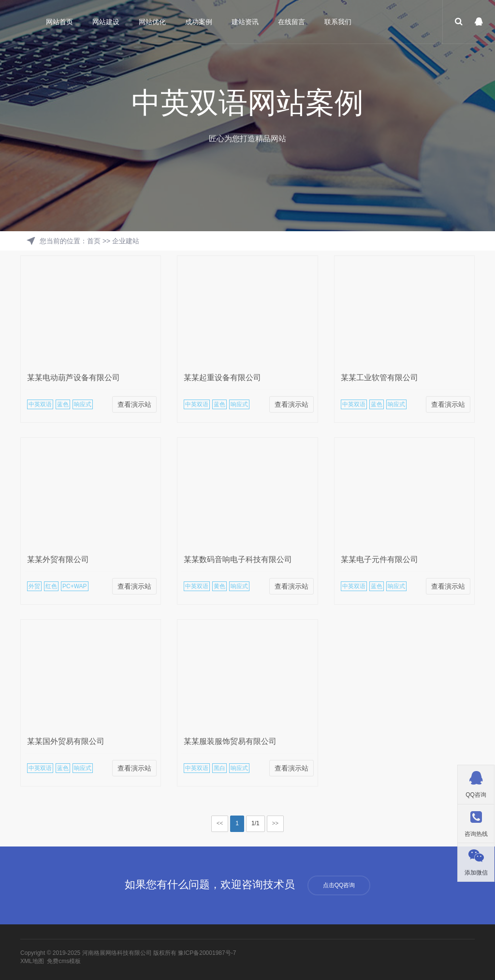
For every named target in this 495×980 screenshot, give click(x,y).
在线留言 (291, 22)
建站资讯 (245, 22)
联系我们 (338, 22)
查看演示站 (134, 404)
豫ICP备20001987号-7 (207, 953)
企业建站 (126, 241)
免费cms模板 (64, 961)
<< (220, 823)
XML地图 (32, 961)
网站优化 (152, 22)
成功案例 (199, 22)
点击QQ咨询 (339, 885)
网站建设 (106, 22)
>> (276, 823)
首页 (94, 241)
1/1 (255, 823)
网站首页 (59, 22)
